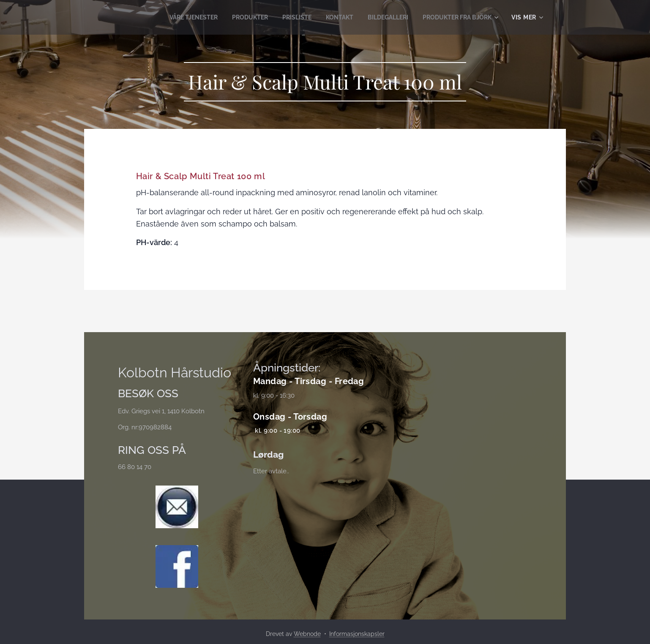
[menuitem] (175, 17)
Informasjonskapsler (357, 634)
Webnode (307, 634)
